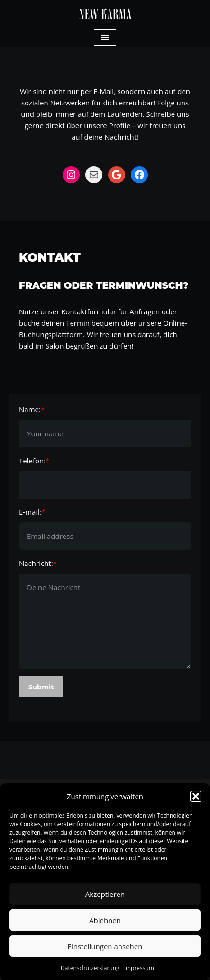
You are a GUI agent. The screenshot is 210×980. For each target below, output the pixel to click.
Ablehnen (105, 920)
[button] (196, 796)
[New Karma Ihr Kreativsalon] (105, 14)
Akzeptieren (105, 894)
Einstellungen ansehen (105, 946)
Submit (41, 687)
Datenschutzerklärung (90, 968)
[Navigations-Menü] (105, 38)
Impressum (139, 968)
